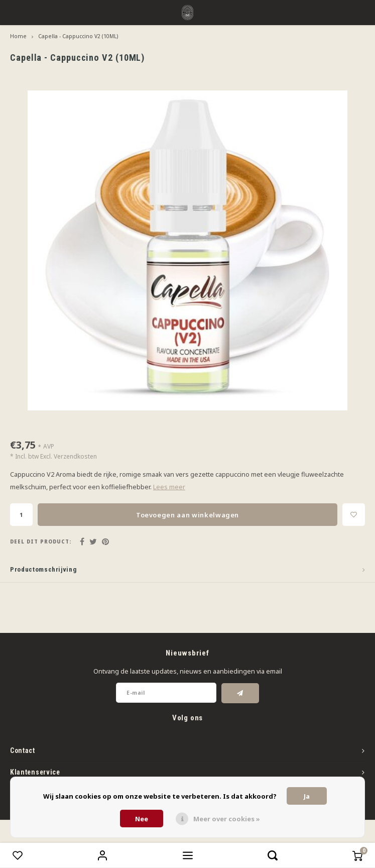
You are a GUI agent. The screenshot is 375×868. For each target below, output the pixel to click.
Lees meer (169, 487)
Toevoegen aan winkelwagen (187, 515)
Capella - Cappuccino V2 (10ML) (78, 36)
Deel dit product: (41, 542)
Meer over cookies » (227, 819)
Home (18, 36)
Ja (307, 796)
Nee (142, 819)
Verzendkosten (75, 456)
